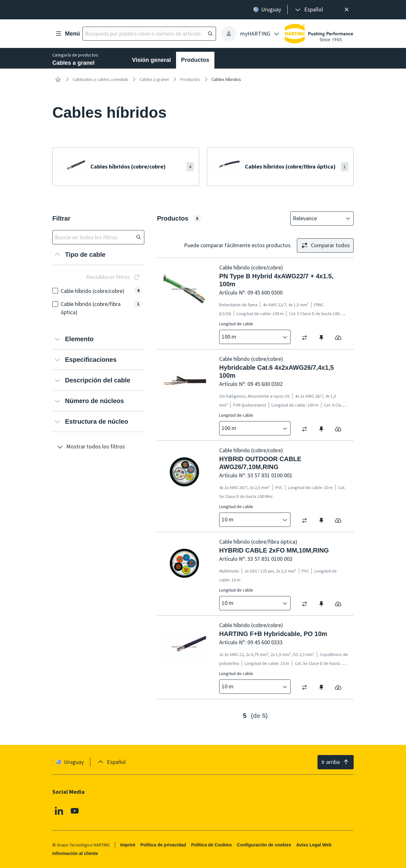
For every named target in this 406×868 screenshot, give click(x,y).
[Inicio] (58, 79)
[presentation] (308, 10)
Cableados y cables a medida (100, 79)
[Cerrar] (347, 10)
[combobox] (318, 219)
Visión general (151, 60)
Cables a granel (154, 79)
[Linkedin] (59, 811)
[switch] (307, 337)
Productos (195, 60)
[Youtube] (75, 811)
